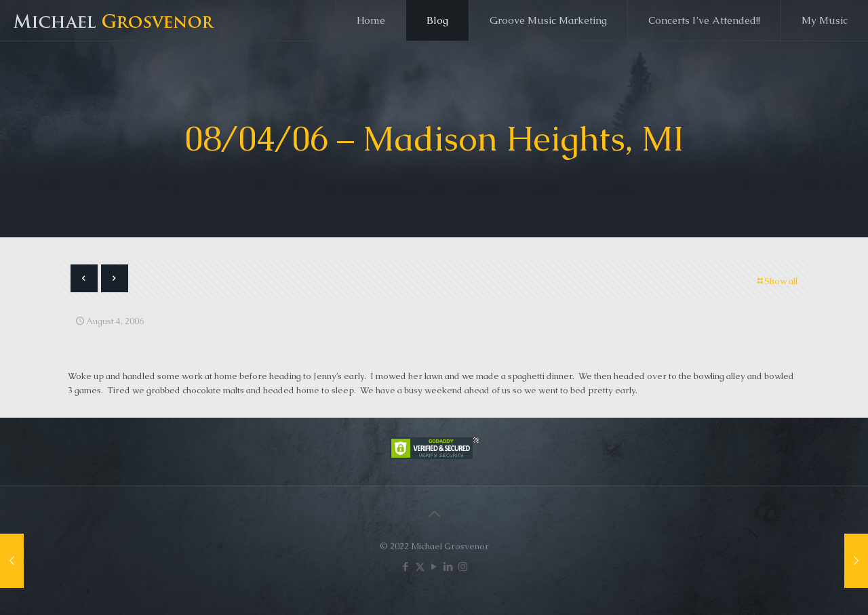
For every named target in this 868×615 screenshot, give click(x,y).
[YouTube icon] (434, 567)
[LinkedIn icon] (449, 567)
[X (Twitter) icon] (420, 567)
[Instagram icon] (463, 567)
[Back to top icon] (434, 514)
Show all (776, 281)
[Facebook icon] (406, 567)
